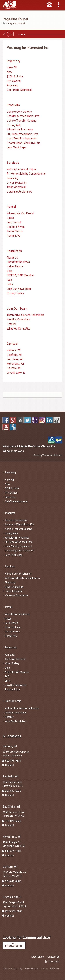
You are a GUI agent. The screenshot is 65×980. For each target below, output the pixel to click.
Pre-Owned (11, 493)
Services (13, 163)
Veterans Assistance (16, 595)
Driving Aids (11, 533)
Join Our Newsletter (16, 685)
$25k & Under (12, 488)
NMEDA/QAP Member (17, 672)
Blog (7, 668)
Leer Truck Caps (14, 555)
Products (13, 105)
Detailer (9, 717)
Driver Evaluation (14, 587)
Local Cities (38, 957)
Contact (13, 344)
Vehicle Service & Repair (18, 574)
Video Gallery (12, 663)
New (7, 484)
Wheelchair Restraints (17, 538)
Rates (8, 619)
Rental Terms (12, 632)
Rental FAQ (11, 636)
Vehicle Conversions (16, 520)
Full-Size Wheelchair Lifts (19, 542)
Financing (10, 497)
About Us (10, 655)
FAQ (7, 677)
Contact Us (53, 957)
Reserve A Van (13, 627)
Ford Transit (12, 623)
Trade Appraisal (14, 591)
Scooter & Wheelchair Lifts (19, 525)
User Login (52, 961)
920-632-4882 (13, 881)
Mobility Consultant (16, 713)
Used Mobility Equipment (19, 546)
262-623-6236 (13, 791)
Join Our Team (17, 308)
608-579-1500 (13, 851)
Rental (11, 207)
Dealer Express (31, 969)
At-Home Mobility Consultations (22, 578)
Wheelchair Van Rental (17, 614)
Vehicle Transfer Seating (19, 529)
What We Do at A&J (16, 721)
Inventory (14, 61)
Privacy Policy (12, 689)
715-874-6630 (13, 821)
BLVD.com (55, 969)
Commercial (14, 946)
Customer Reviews (15, 659)
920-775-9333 (13, 761)
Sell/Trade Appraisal (16, 501)
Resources (14, 251)
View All (9, 480)
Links (8, 681)
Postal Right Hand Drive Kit (19, 551)
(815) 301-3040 (14, 911)
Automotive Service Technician (22, 708)
